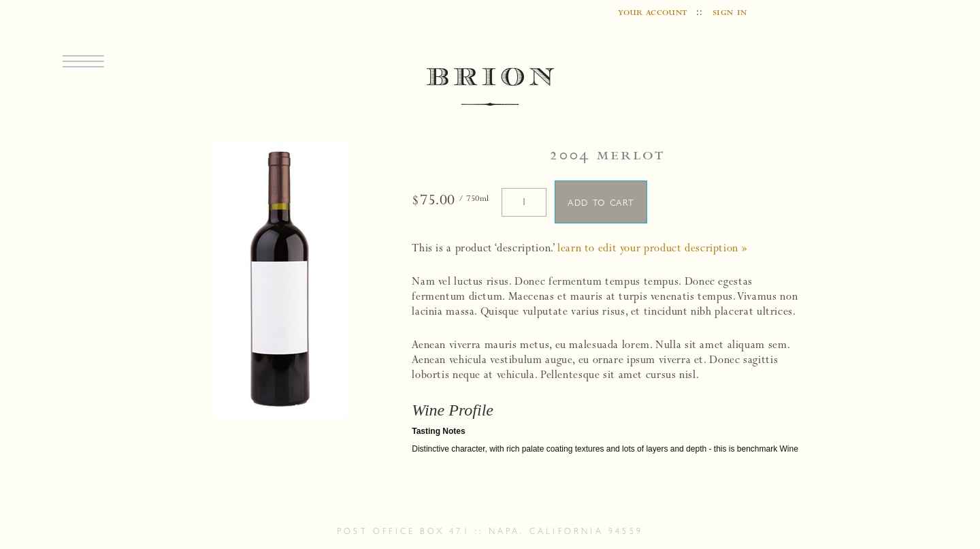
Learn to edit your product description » (652, 249)
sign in (730, 13)
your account (653, 13)
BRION (490, 88)
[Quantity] (524, 202)
